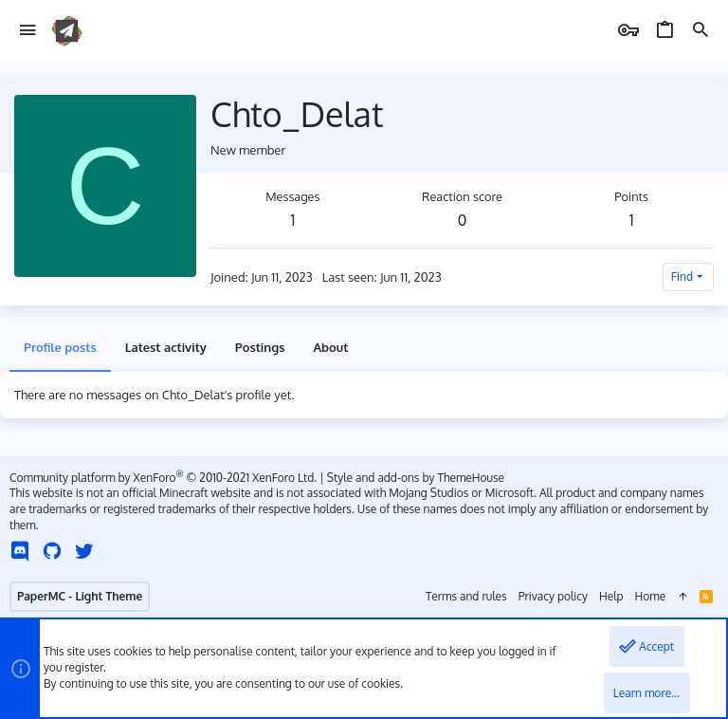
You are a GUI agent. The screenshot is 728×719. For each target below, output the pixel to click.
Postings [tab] (260, 347)
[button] (28, 31)
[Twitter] (84, 551)
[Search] (701, 31)
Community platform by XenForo (163, 478)
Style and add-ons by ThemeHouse (416, 478)
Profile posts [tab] (60, 347)
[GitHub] (52, 551)
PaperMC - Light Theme (80, 596)
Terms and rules (466, 596)
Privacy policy (553, 596)
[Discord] (20, 551)
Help (611, 596)
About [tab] (330, 347)
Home (651, 596)
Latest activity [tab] (166, 347)
